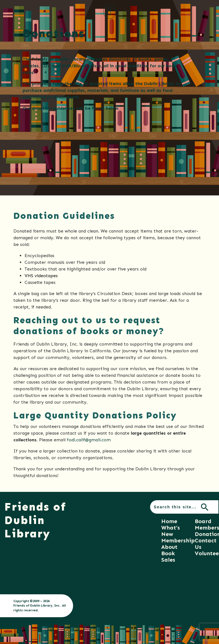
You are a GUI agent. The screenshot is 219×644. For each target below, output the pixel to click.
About (169, 547)
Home (169, 521)
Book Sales (168, 556)
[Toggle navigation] (109, 11)
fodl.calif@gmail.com (89, 440)
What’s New (171, 531)
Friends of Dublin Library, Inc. (37, 605)
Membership (178, 540)
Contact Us (206, 544)
